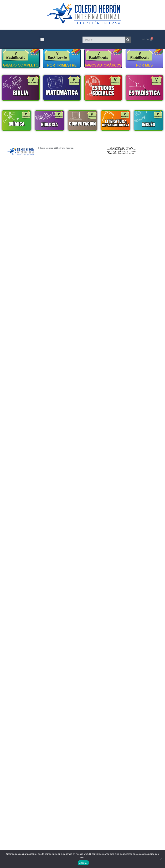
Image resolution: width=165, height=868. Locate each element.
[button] (42, 42)
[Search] (128, 42)
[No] (161, 859)
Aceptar (83, 863)
